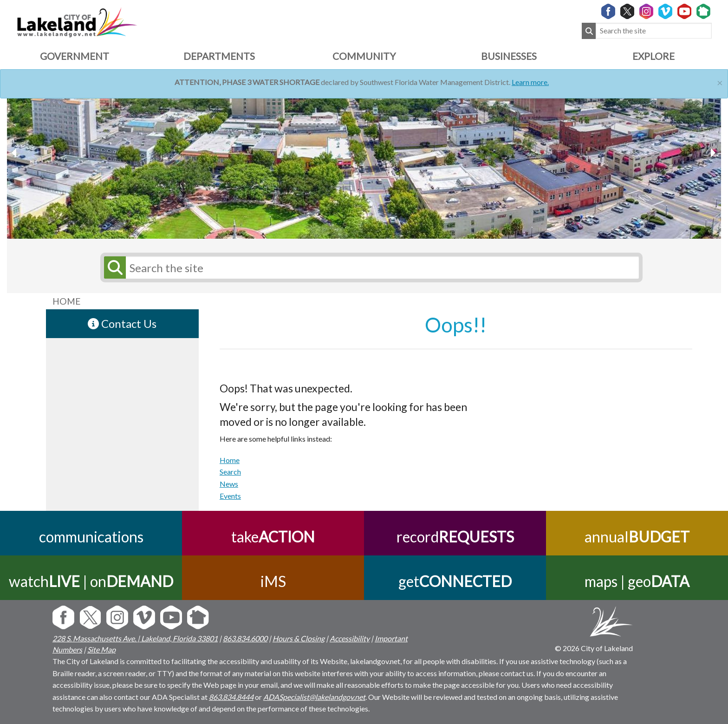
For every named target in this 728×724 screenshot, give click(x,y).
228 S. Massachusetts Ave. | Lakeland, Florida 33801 (135, 638)
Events (230, 496)
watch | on (91, 581)
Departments (219, 56)
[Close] (720, 82)
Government (75, 56)
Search (230, 472)
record (455, 537)
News (229, 484)
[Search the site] (654, 31)
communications (91, 537)
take (273, 537)
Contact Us (122, 323)
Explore (653, 56)
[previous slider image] (713, 153)
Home (230, 460)
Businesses (509, 56)
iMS (273, 581)
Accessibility (350, 638)
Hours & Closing (299, 638)
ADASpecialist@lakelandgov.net (314, 697)
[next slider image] (15, 153)
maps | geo (637, 581)
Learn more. (530, 82)
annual (637, 537)
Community (364, 56)
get (455, 581)
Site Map (101, 649)
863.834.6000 (245, 638)
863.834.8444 (231, 697)
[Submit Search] (589, 31)
